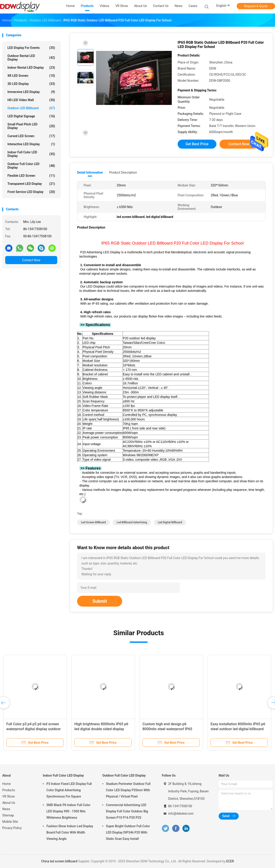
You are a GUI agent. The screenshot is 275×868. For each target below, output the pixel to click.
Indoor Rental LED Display (31, 68)
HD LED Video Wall (31, 100)
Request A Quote (256, 6)
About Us (9, 803)
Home (7, 784)
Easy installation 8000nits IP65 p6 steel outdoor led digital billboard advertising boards (238, 729)
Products (9, 790)
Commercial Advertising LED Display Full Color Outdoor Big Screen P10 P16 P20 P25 (127, 811)
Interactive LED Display (31, 144)
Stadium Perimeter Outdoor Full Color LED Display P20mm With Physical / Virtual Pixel (128, 790)
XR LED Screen (31, 76)
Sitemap (8, 815)
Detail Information (90, 172)
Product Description (123, 172)
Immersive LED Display (31, 92)
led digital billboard (170, 522)
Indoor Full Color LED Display (31, 154)
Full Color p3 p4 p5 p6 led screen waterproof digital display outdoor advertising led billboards (33, 729)
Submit (100, 601)
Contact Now (31, 260)
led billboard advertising (132, 522)
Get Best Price (197, 144)
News (6, 809)
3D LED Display (31, 84)
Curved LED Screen (31, 136)
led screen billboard (93, 522)
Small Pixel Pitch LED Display (31, 126)
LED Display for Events (31, 48)
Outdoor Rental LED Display (31, 58)
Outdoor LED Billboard (31, 108)
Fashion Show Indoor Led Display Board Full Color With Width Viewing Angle (70, 832)
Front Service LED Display (31, 192)
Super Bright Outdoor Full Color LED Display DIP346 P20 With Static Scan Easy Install (128, 832)
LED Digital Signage (31, 116)
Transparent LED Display (31, 184)
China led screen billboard (59, 861)
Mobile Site (10, 822)
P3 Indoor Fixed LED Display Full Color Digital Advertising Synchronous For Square (69, 790)
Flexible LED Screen (31, 176)
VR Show (9, 796)
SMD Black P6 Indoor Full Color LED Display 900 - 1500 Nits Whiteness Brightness (68, 811)
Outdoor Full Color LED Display (31, 166)
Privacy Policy (12, 828)
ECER (230, 861)
